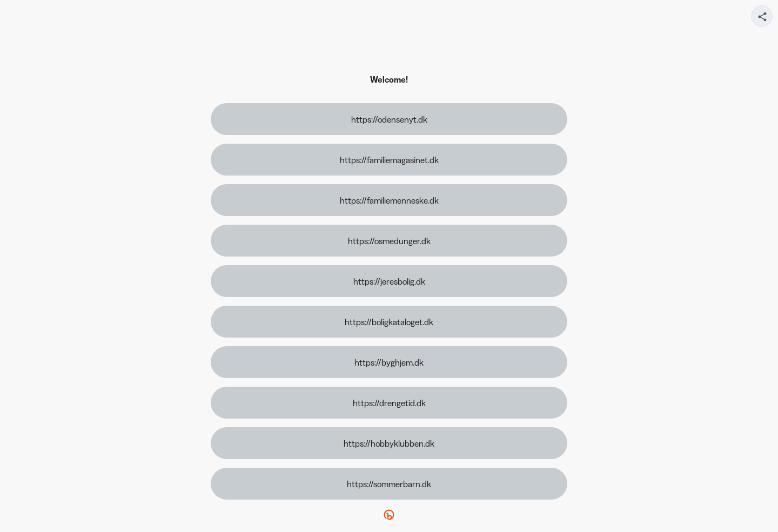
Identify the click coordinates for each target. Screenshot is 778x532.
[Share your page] (762, 16)
